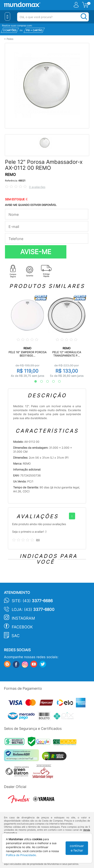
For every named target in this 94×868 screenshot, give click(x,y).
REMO (10, 175)
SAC (16, 636)
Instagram (23, 618)
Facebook (22, 627)
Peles (10, 39)
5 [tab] (57, 382)
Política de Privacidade (21, 855)
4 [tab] (51, 382)
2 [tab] (40, 382)
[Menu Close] (7, 16)
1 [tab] (34, 382)
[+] (72, 516)
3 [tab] (46, 382)
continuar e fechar (77, 848)
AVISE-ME (36, 252)
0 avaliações (37, 187)
